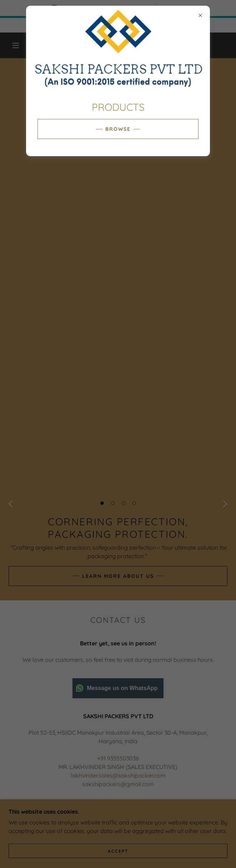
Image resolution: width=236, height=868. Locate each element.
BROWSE (118, 129)
